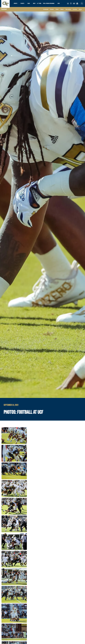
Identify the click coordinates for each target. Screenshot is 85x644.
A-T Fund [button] (41, 4)
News (62, 11)
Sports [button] (16, 4)
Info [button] (61, 4)
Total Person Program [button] (51, 4)
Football (4, 11)
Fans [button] (30, 4)
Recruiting (68, 11)
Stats (57, 11)
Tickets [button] (23, 4)
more (80, 11)
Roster (52, 11)
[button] (82, 4)
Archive (75, 11)
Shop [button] (36, 4)
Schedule (46, 11)
